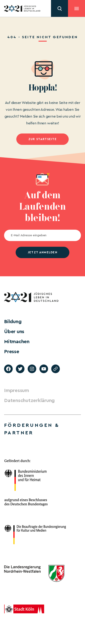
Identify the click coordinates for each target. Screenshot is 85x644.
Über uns (14, 332)
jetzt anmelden (42, 252)
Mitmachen (17, 342)
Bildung (13, 322)
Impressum (17, 390)
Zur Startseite (42, 139)
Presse (12, 352)
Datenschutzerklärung (29, 400)
